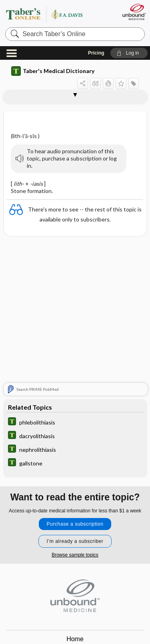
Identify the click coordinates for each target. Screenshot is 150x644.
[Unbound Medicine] (134, 12)
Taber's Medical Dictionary (53, 71)
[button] (129, 53)
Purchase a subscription (75, 524)
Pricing (96, 53)
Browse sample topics (75, 555)
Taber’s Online (54, 14)
